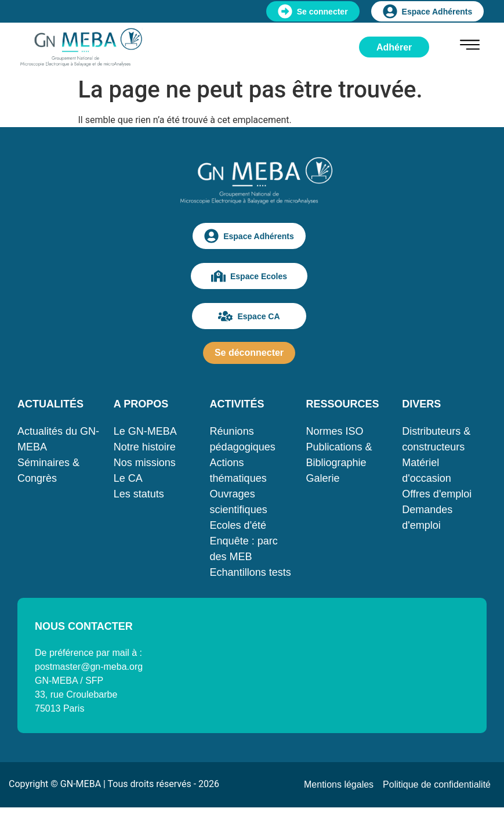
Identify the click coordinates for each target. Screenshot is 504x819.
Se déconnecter (249, 353)
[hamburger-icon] (470, 47)
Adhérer (394, 47)
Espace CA (249, 316)
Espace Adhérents (428, 11)
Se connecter (313, 11)
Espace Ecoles (249, 276)
